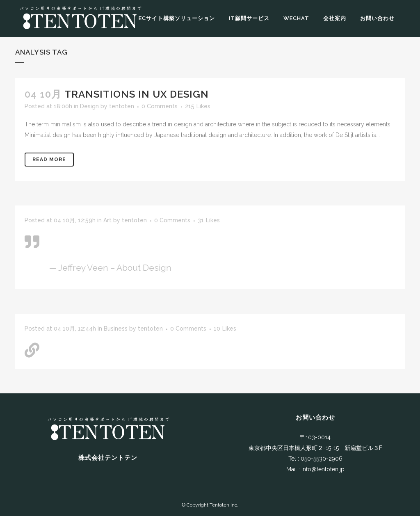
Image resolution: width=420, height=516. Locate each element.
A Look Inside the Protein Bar (107, 347)
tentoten (122, 106)
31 (209, 220)
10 (225, 329)
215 (198, 106)
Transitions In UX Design (137, 94)
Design (89, 106)
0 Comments (160, 106)
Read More (49, 160)
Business (116, 329)
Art (107, 220)
